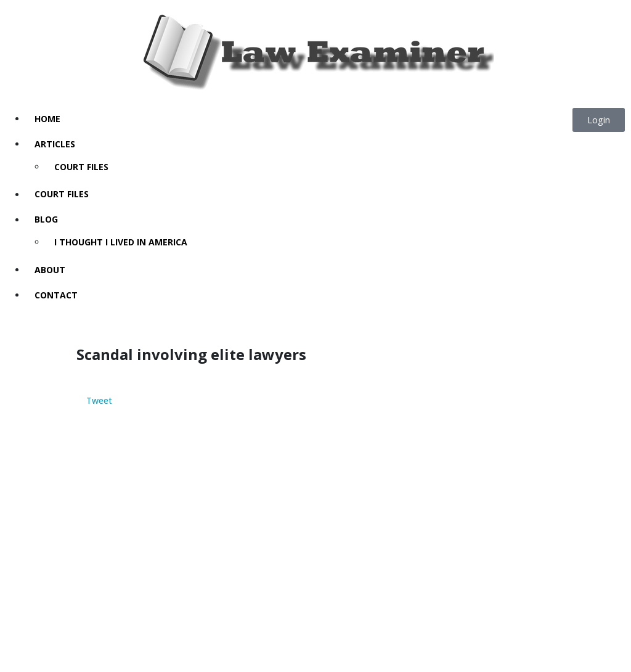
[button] (599, 120)
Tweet (99, 401)
